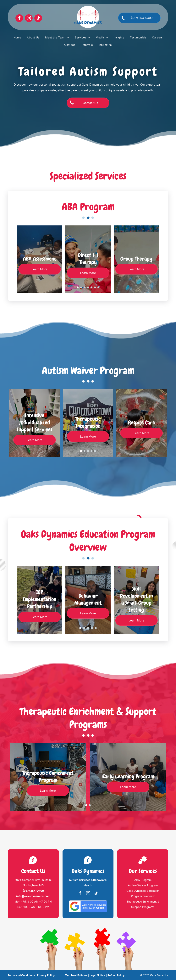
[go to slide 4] (88, 287)
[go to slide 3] (85, 287)
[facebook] (19, 19)
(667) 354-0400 (33, 891)
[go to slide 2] (81, 287)
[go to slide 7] (98, 287)
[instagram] (29, 19)
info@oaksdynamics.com (33, 896)
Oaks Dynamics (88, 871)
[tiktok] (38, 19)
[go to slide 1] (78, 287)
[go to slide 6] (95, 287)
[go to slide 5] (91, 287)
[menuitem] (17, 37)
